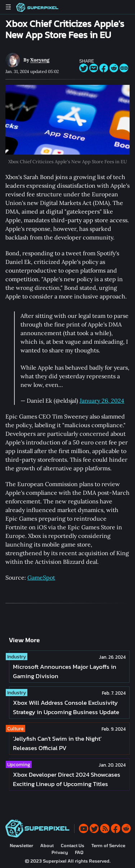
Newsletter (21, 845)
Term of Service (108, 845)
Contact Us (73, 845)
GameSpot (41, 577)
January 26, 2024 (102, 401)
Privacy (60, 852)
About (47, 845)
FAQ (79, 852)
